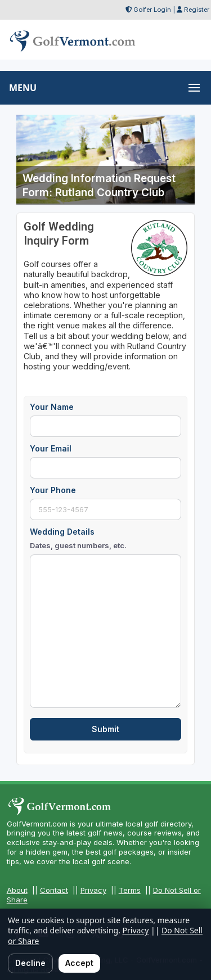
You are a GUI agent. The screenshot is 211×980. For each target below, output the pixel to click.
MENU (23, 88)
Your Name (52, 407)
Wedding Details (78, 539)
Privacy (93, 890)
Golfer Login (152, 10)
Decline (30, 963)
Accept (79, 963)
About (17, 890)
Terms (130, 890)
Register (197, 10)
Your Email (51, 448)
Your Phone (53, 490)
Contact (54, 890)
